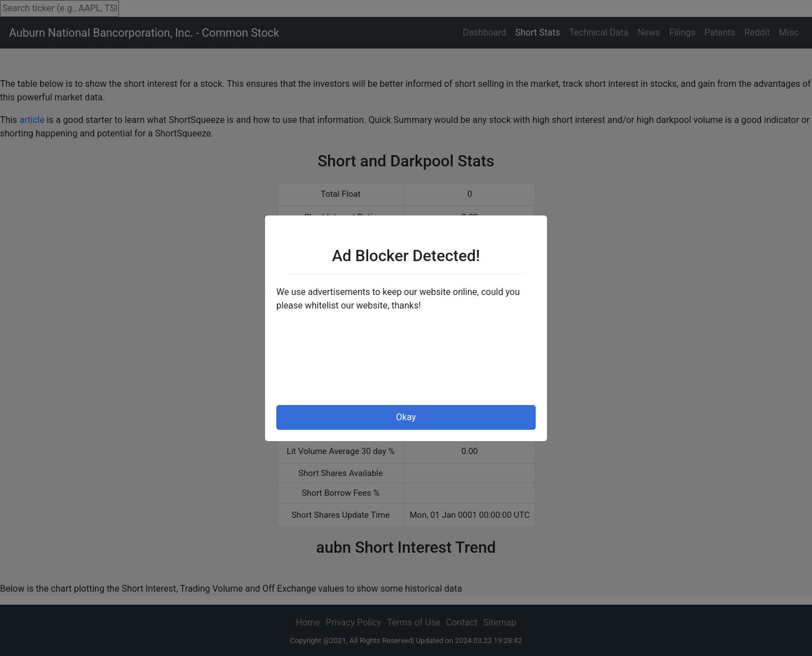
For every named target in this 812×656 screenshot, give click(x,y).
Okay (406, 417)
